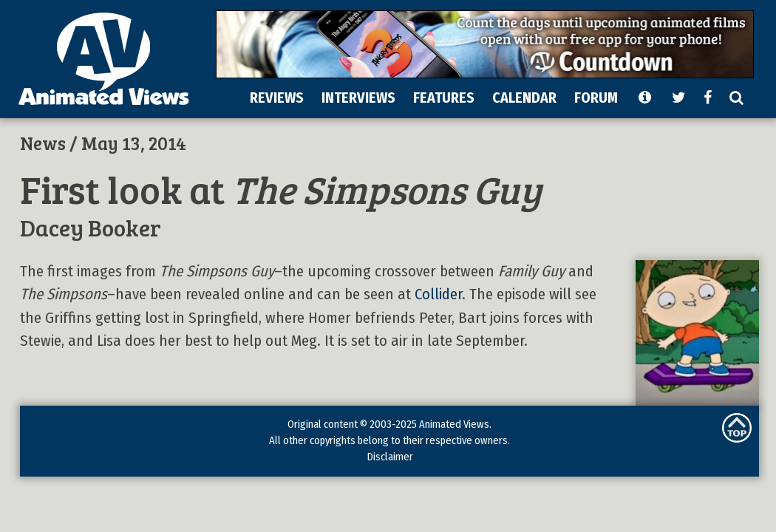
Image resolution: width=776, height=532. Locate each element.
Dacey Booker (91, 227)
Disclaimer (390, 457)
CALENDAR (524, 98)
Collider (438, 294)
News (43, 143)
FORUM (596, 98)
